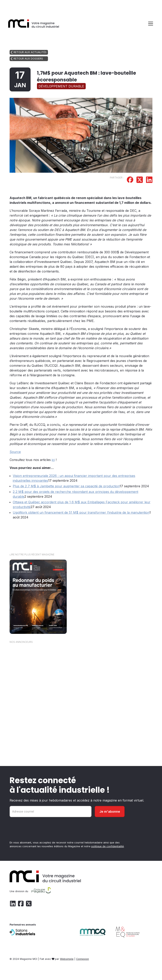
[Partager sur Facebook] (130, 180)
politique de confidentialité (108, 846)
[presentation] (40, 830)
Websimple (67, 959)
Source (15, 452)
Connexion (82, 959)
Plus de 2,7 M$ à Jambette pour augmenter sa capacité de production (66, 486)
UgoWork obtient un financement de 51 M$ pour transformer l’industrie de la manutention (81, 512)
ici (53, 460)
